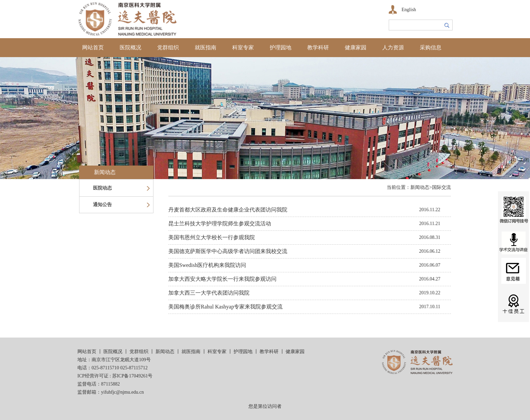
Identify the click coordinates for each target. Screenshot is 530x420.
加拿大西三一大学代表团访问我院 (209, 293)
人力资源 (393, 47)
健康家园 (356, 47)
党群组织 (168, 47)
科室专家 (243, 47)
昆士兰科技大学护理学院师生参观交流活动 (220, 224)
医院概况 (130, 47)
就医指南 (206, 47)
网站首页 (93, 47)
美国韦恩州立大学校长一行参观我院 (212, 237)
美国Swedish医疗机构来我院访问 (207, 265)
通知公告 (102, 205)
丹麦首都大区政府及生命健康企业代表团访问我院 (228, 210)
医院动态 (102, 188)
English (409, 10)
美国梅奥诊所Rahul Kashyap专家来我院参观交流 (225, 307)
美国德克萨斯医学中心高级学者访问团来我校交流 (228, 251)
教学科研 (318, 47)
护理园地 (281, 47)
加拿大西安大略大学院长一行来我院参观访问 (222, 279)
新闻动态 (165, 352)
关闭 (524, 160)
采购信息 (431, 47)
